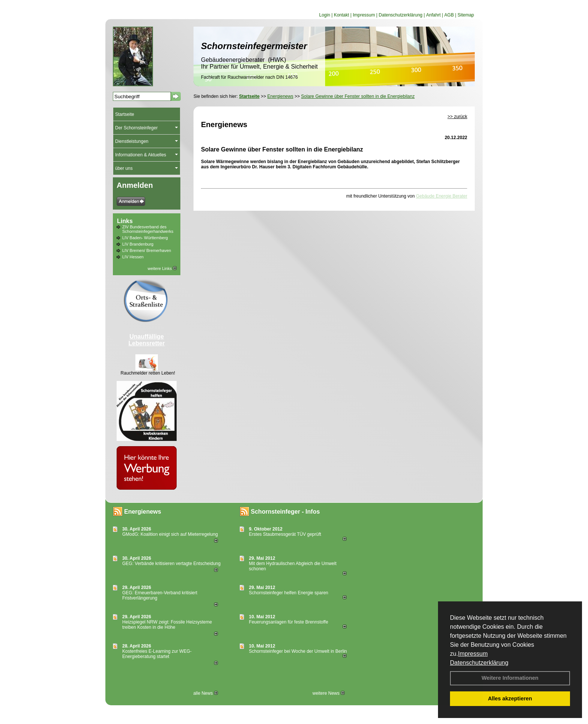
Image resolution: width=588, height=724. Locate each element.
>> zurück (457, 117)
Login (325, 15)
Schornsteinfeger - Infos (285, 512)
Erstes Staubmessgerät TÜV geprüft (285, 534)
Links (125, 221)
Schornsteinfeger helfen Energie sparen (289, 593)
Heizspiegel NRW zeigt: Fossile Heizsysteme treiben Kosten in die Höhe (167, 625)
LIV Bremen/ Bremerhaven (147, 250)
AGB (449, 15)
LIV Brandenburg (138, 244)
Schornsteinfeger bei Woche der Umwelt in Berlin (298, 651)
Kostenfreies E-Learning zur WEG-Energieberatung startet (157, 654)
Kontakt (341, 15)
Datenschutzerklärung (479, 663)
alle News (205, 693)
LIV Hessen (133, 257)
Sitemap (466, 15)
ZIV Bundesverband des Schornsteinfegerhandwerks (148, 229)
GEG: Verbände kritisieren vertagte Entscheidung (171, 564)
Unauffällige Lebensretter (147, 340)
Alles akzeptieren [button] (510, 699)
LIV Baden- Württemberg (145, 238)
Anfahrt (433, 15)
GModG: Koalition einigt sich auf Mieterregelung (170, 534)
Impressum (473, 654)
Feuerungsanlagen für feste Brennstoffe (289, 622)
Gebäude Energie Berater (442, 196)
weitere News (328, 693)
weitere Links (162, 268)
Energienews (143, 512)
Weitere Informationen (510, 678)
